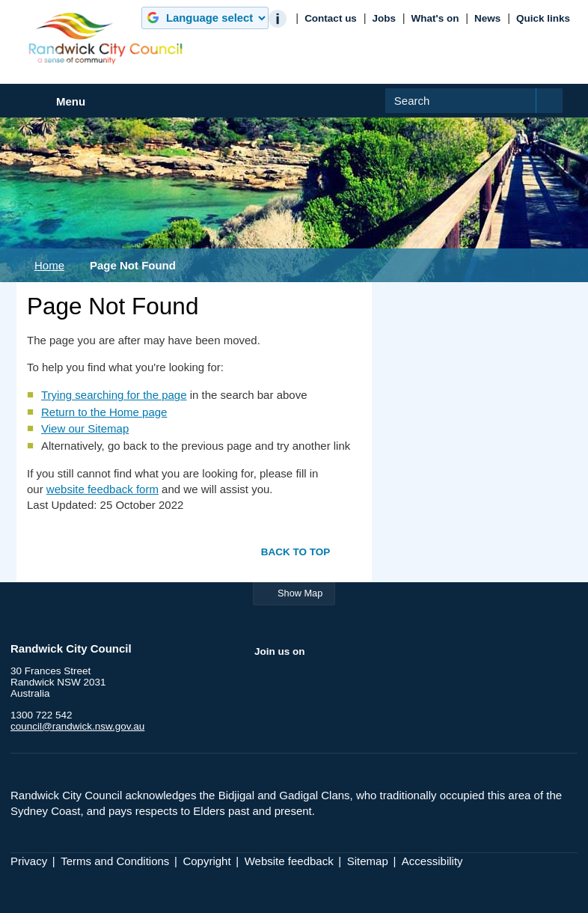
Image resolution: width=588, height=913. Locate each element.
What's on (435, 18)
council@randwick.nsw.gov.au (77, 726)
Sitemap (368, 861)
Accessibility (432, 861)
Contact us (331, 18)
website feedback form (102, 489)
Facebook (266, 683)
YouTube (325, 683)
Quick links (543, 18)
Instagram (354, 683)
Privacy (29, 861)
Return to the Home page (104, 412)
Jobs (384, 18)
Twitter (295, 683)
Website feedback (289, 861)
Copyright (206, 861)
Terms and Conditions (115, 861)
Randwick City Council (105, 38)
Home (49, 265)
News (487, 18)
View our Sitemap (85, 428)
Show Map (300, 593)
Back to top (296, 551)
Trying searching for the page (114, 395)
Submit (558, 113)
